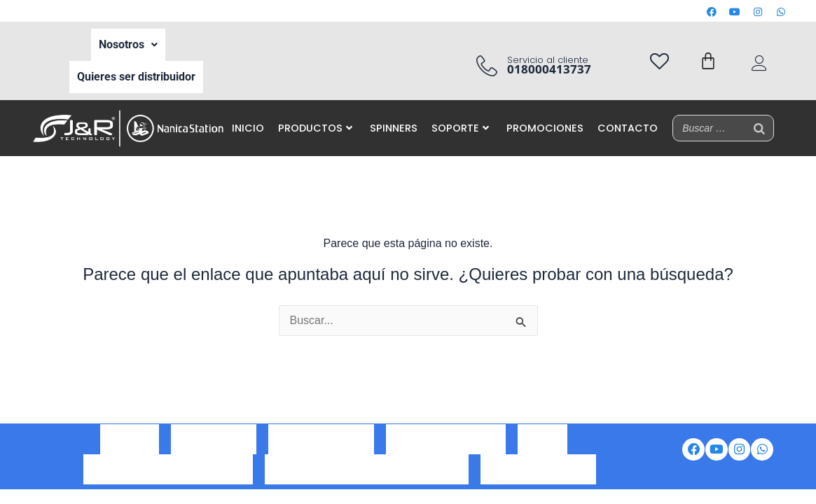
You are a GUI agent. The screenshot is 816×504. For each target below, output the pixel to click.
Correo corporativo (321, 448)
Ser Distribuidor (214, 448)
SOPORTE (460, 111)
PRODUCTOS (315, 111)
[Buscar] (759, 111)
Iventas (542, 448)
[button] (128, 41)
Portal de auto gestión (446, 448)
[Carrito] (708, 52)
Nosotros (128, 40)
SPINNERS (394, 111)
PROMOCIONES (545, 111)
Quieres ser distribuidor (136, 64)
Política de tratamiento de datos (168, 467)
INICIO (248, 111)
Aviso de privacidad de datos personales (367, 467)
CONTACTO (628, 111)
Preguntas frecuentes (538, 467)
